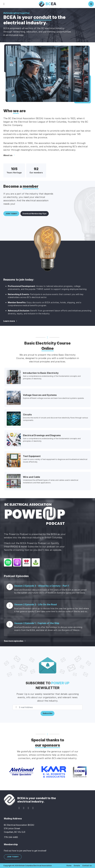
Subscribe (47, 713)
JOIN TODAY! (11, 214)
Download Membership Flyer (35, 214)
